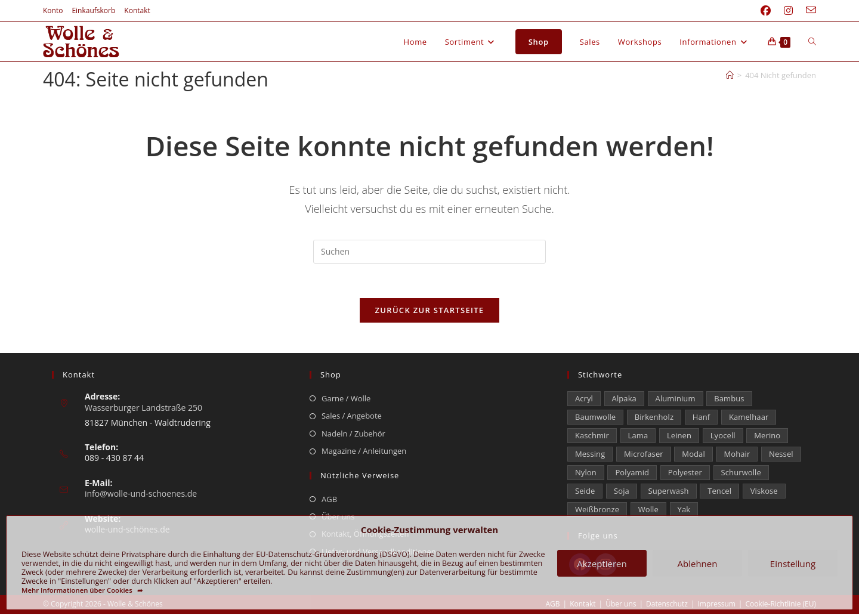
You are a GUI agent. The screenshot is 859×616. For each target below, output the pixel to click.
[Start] (730, 75)
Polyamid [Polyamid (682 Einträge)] (632, 474)
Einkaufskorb (93, 10)
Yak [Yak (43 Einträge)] (684, 511)
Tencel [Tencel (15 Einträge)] (719, 493)
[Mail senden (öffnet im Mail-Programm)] (808, 11)
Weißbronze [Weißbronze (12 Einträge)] (597, 511)
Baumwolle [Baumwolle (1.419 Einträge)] (595, 419)
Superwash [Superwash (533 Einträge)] (669, 493)
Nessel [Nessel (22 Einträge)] (781, 456)
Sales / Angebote (352, 417)
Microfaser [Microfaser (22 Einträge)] (644, 456)
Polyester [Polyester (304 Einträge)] (685, 474)
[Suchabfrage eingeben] (429, 252)
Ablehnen (698, 564)
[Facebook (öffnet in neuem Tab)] (766, 11)
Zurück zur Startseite (430, 312)
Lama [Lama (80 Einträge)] (638, 437)
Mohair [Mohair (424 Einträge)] (737, 456)
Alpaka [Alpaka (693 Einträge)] (624, 400)
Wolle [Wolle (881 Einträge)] (648, 511)
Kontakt (137, 10)
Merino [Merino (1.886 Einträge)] (767, 437)
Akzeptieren (602, 564)
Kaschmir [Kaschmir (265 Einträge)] (592, 437)
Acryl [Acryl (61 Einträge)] (584, 400)
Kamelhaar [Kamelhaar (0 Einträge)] (749, 419)
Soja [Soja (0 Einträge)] (622, 493)
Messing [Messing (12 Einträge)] (590, 456)
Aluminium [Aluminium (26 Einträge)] (676, 400)
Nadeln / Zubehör (353, 435)
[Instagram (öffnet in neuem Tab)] (788, 11)
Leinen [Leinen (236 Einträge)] (679, 437)
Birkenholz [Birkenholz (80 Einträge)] (654, 419)
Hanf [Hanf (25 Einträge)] (702, 419)
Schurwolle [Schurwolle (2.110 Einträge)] (741, 474)
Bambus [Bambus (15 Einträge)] (729, 400)
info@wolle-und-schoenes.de (141, 495)
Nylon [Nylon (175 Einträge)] (586, 474)
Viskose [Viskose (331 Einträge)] (764, 493)
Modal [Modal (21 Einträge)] (693, 456)
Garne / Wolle (346, 400)
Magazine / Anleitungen (364, 453)
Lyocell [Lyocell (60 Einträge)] (723, 437)
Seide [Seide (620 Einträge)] (585, 493)
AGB (329, 500)
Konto (53, 10)
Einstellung (793, 564)
